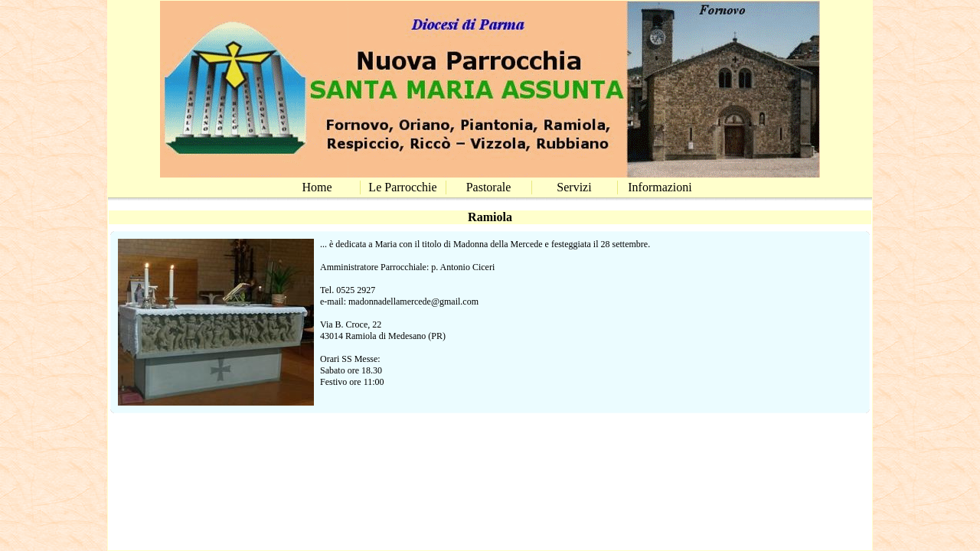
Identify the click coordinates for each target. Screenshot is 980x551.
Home (317, 187)
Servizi (574, 187)
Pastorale (489, 187)
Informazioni (660, 187)
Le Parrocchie (402, 187)
